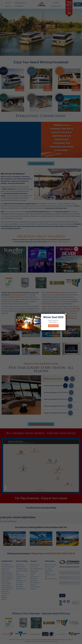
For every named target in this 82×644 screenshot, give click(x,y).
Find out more (53, 326)
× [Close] (66, 314)
